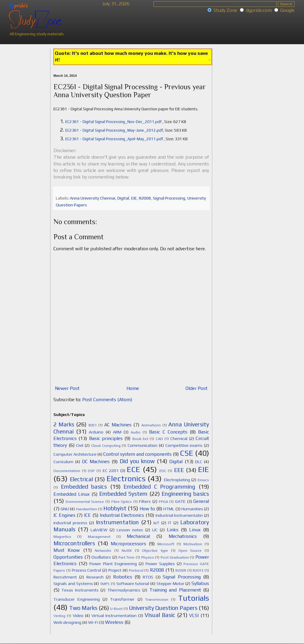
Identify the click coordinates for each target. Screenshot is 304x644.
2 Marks (64, 424)
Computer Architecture (75, 454)
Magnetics (62, 537)
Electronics (126, 479)
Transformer (122, 599)
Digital (123, 198)
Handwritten (87, 509)
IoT (156, 523)
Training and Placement (175, 590)
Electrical (81, 479)
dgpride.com (259, 10)
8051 (93, 425)
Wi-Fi (93, 622)
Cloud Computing (106, 445)
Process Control (87, 570)
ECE (133, 469)
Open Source (190, 550)
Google (287, 10)
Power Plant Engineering (113, 564)
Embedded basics (84, 487)
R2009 (181, 570)
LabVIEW (99, 530)
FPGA (163, 502)
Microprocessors (128, 544)
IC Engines (64, 515)
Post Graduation (175, 557)
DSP (91, 471)
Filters (145, 501)
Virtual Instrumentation (114, 616)
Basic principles (106, 438)
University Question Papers (163, 608)
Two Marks (83, 608)
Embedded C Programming (159, 487)
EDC (163, 471)
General (201, 501)
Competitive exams (184, 445)
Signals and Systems (73, 584)
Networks (103, 550)
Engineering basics (185, 494)
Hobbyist (115, 508)
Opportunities (68, 557)
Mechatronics (183, 536)
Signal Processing (169, 198)
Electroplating (177, 480)
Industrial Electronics (122, 515)
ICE (87, 515)
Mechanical (138, 536)
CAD (159, 439)
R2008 (145, 198)
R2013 (198, 570)
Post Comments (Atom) (107, 400)
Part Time (127, 557)
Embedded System (123, 494)
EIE (134, 198)
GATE (180, 501)
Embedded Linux (72, 494)
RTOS (148, 577)
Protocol (136, 570)
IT (170, 523)
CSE (187, 453)
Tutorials (194, 598)
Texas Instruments (80, 590)
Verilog (59, 616)
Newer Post (67, 388)
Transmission (157, 599)
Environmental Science (85, 502)
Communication (142, 445)
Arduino (96, 432)
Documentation (67, 471)
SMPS (105, 584)
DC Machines (96, 462)
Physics (148, 557)
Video (78, 616)
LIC (155, 530)
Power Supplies (160, 564)
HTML (169, 509)
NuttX (127, 550)
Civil (80, 445)
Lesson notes (130, 530)
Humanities (192, 509)
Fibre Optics (122, 502)
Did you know (137, 461)
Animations (151, 425)
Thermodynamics (124, 590)
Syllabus (200, 583)
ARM (117, 432)
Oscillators (101, 557)
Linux (195, 530)
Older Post (197, 388)
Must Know (67, 550)
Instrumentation (117, 522)
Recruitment (65, 577)
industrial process (70, 523)
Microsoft (166, 544)
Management (99, 537)
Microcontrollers (74, 543)
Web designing (67, 622)
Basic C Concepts (168, 432)
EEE (179, 470)
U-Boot (116, 609)
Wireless (114, 622)
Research (95, 577)
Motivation (193, 544)
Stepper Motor (170, 584)
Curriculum (63, 462)
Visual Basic (160, 615)
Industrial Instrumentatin (179, 515)
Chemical (179, 439)
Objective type (155, 550)
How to (147, 509)
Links (173, 530)
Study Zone (225, 10)
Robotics (123, 577)
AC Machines (118, 425)
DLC (199, 462)
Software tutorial (133, 584)
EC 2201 (111, 471)
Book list (140, 439)
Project (115, 570)
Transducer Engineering (77, 599)
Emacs (203, 480)
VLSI (194, 615)
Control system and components (137, 454)
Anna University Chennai (92, 198)
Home (133, 388)
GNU (65, 509)
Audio (136, 432)
